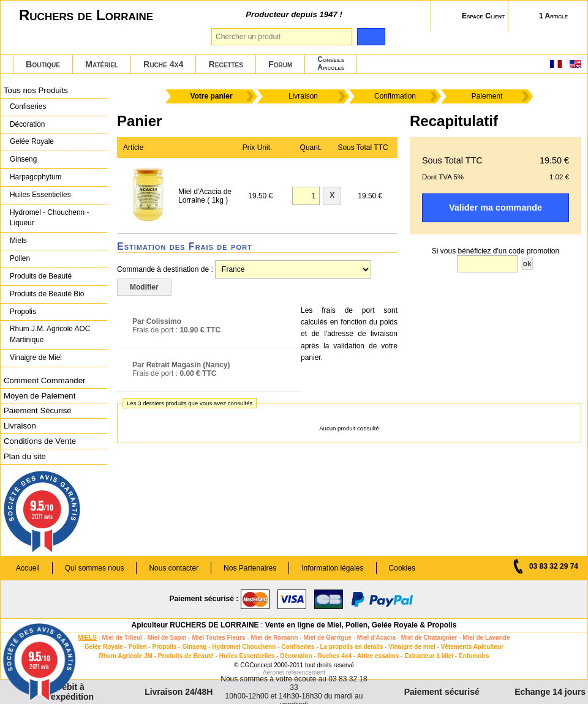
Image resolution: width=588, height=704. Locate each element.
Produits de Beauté (41, 276)
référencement (306, 672)
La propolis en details (352, 647)
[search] (371, 37)
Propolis (23, 312)
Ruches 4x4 (334, 656)
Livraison (20, 426)
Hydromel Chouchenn (244, 647)
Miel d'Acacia (376, 638)
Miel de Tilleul (122, 638)
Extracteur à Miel (429, 656)
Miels (18, 241)
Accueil (28, 568)
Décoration (27, 124)
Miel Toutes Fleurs (218, 638)
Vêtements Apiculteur (472, 647)
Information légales (332, 568)
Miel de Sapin (167, 638)
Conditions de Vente (40, 441)
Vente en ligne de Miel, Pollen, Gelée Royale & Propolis (361, 625)
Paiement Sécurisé (38, 410)
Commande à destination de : (165, 269)
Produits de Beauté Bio (47, 294)
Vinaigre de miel (412, 647)
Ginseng (23, 159)
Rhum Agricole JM (125, 656)
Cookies (402, 568)
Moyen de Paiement (40, 396)
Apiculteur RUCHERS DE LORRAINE (195, 625)
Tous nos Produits (36, 90)
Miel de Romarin (274, 638)
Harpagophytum (36, 177)
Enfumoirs (474, 656)
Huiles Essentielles (40, 195)
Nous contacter (174, 568)
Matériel (102, 64)
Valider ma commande (496, 208)
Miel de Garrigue (328, 638)
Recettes (226, 64)
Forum (280, 64)
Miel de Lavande (486, 638)
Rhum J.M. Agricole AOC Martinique (50, 334)
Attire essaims (378, 656)
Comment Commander (44, 380)
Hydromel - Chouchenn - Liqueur (49, 218)
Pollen (20, 258)
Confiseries (28, 107)
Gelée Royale (32, 141)
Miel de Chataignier (429, 638)
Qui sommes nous (95, 568)
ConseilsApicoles (331, 63)
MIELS (87, 638)
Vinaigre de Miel (36, 358)
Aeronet (273, 672)
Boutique (43, 64)
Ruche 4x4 (163, 64)
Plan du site (25, 456)
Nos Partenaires (250, 568)
